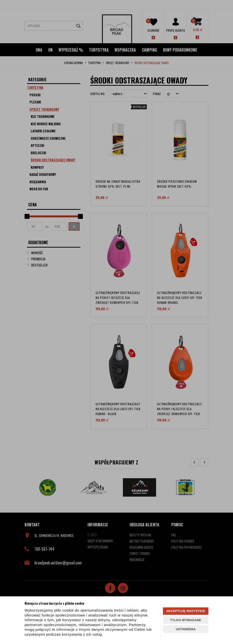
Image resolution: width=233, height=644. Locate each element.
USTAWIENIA (186, 629)
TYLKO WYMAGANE (186, 620)
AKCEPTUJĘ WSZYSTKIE (186, 611)
